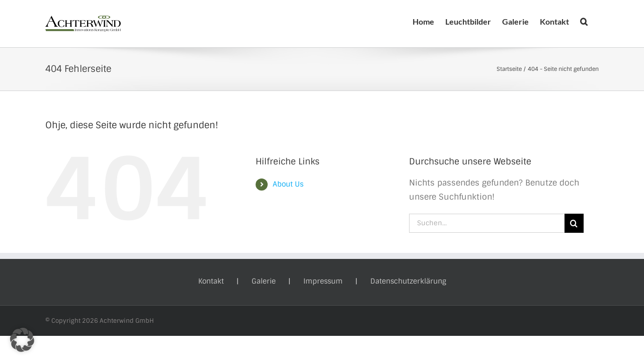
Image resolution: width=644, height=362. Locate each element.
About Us (288, 184)
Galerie (264, 281)
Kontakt (211, 281)
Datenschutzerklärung (408, 281)
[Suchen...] (487, 223)
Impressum (323, 281)
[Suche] (574, 223)
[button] (595, 22)
